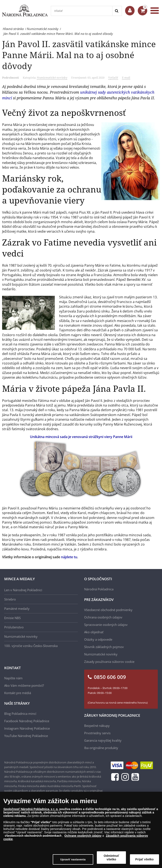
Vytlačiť (113, 78)
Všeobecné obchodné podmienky (108, 610)
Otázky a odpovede (98, 639)
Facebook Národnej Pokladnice (27, 721)
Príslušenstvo (14, 627)
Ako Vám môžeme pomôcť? (24, 685)
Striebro (10, 599)
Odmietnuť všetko (111, 858)
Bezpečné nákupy (97, 726)
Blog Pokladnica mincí (20, 714)
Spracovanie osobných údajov (106, 625)
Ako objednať (94, 632)
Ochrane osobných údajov (83, 836)
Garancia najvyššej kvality (103, 740)
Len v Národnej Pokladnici (23, 590)
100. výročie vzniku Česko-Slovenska (31, 646)
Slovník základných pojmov (104, 647)
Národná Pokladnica (99, 589)
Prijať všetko (144, 859)
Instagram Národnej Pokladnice (27, 728)
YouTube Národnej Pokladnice (26, 736)
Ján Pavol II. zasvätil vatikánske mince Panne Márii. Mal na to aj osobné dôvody (79, 55)
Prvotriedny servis (97, 733)
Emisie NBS (12, 618)
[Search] (117, 11)
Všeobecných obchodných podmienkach (33, 836)
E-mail (126, 78)
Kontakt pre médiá (18, 693)
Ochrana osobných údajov (103, 617)
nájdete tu (69, 557)
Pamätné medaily (17, 609)
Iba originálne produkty (101, 748)
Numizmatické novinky (52, 78)
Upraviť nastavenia (73, 859)
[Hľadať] (82, 11)
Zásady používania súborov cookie (109, 662)
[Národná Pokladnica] (25, 10)
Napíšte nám (13, 678)
